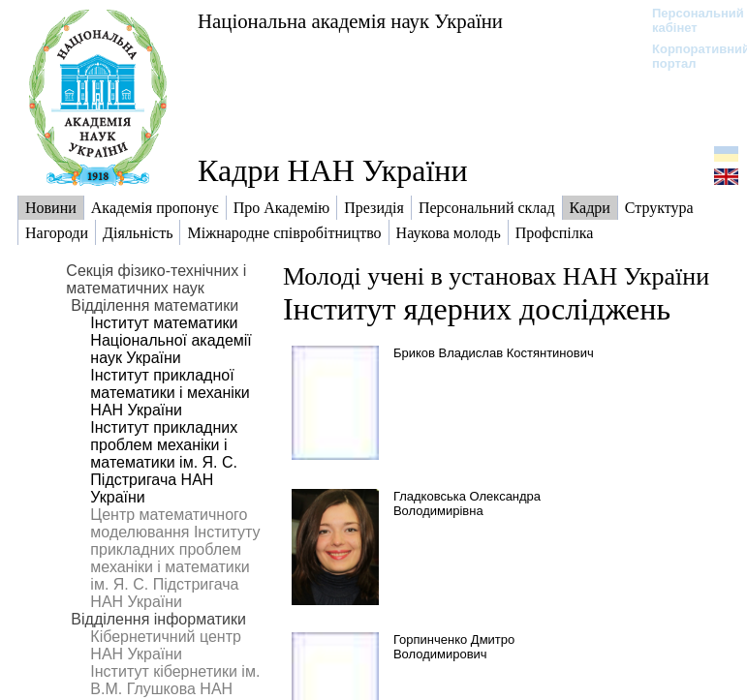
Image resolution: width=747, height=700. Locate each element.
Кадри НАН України (333, 170)
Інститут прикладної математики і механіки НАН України (170, 393)
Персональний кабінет (688, 20)
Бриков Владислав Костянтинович (494, 353)
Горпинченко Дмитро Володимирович (454, 647)
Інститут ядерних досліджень (477, 309)
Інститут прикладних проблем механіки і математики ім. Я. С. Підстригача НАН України (164, 462)
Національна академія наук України (350, 21)
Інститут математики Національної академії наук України (171, 340)
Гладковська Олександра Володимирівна (467, 503)
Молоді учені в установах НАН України (496, 276)
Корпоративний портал (688, 56)
